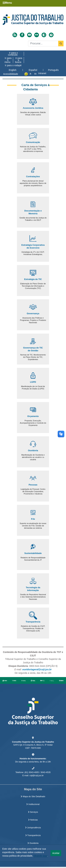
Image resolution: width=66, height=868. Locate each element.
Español (33, 70)
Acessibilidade (11, 74)
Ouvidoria (33, 843)
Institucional (33, 804)
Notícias (33, 820)
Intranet (42, 73)
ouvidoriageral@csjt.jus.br (37, 669)
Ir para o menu (8, 60)
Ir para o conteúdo (13, 54)
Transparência (33, 835)
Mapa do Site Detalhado (33, 797)
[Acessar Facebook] (22, 35)
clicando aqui (40, 856)
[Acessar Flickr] (37, 35)
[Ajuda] (51, 35)
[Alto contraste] (44, 35)
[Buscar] (46, 44)
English (13, 70)
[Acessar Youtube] (29, 35)
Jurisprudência (33, 828)
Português (53, 70)
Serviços (33, 812)
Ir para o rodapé (13, 65)
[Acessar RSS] (15, 35)
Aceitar (56, 853)
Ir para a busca (19, 60)
